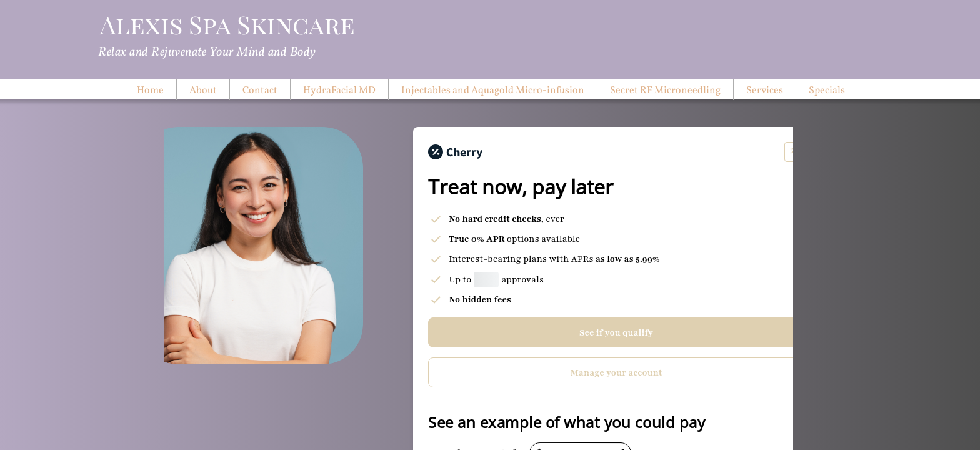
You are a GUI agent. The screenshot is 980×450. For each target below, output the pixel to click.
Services (765, 91)
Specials (827, 91)
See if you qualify (616, 333)
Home (150, 91)
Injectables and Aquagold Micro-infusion (493, 91)
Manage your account (617, 373)
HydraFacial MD (339, 91)
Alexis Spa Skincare (227, 24)
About (203, 91)
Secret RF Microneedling (665, 91)
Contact (260, 91)
